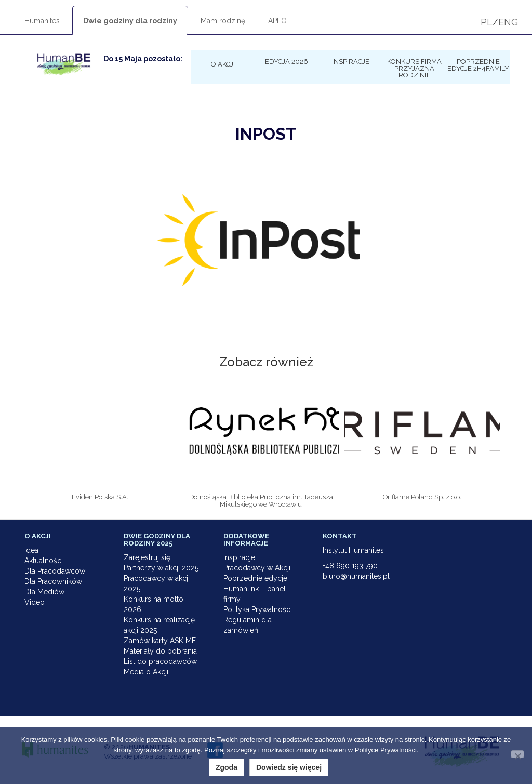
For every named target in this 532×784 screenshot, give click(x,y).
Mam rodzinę (223, 21)
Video (35, 602)
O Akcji (223, 64)
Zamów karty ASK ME (160, 641)
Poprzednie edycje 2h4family (478, 65)
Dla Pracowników (53, 581)
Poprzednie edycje (255, 578)
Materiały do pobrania (160, 651)
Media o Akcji (146, 672)
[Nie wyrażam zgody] (517, 754)
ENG (508, 22)
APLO (277, 21)
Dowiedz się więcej (289, 767)
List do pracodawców (160, 661)
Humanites (42, 21)
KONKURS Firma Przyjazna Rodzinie (414, 68)
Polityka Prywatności (258, 609)
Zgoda (227, 767)
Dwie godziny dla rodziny (130, 21)
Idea (31, 550)
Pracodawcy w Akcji (257, 568)
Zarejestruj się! (148, 557)
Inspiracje (351, 61)
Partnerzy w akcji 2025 (161, 568)
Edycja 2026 (287, 61)
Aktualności (44, 561)
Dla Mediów (44, 592)
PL (487, 22)
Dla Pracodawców (55, 571)
